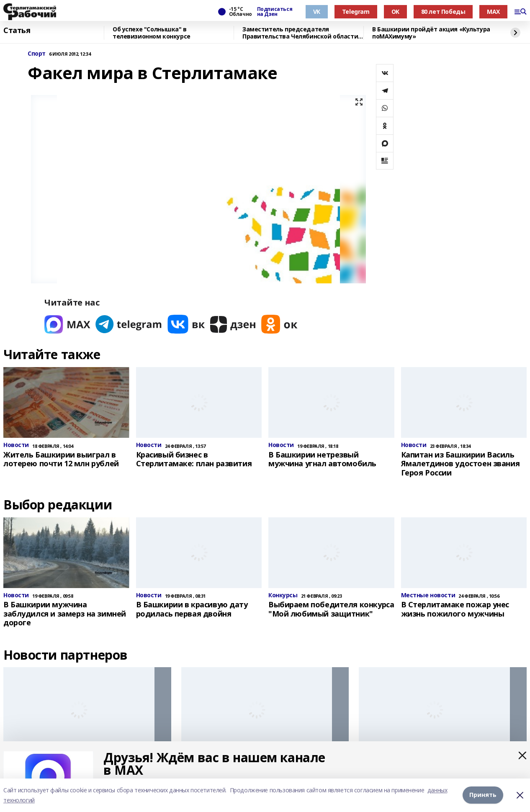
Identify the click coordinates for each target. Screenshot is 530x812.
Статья (17, 31)
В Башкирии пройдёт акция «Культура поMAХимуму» (431, 33)
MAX (493, 12)
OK (395, 12)
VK (317, 12)
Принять (483, 795)
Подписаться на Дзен (275, 12)
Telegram (356, 12)
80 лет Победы (443, 12)
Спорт (37, 54)
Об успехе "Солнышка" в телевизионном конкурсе (152, 33)
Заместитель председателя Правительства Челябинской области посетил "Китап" (300, 33)
